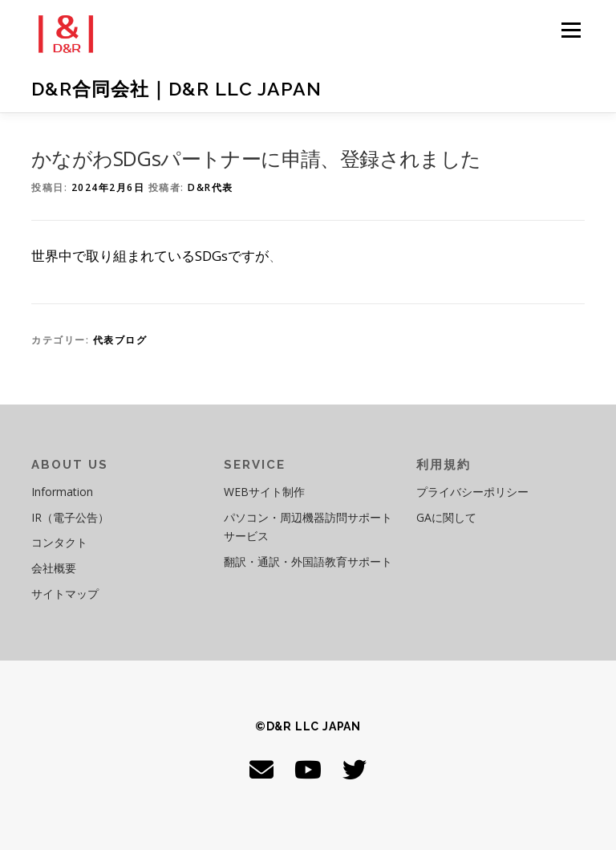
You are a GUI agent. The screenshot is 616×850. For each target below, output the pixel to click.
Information (62, 492)
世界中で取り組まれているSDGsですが (150, 256)
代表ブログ (120, 340)
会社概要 (54, 568)
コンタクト (59, 542)
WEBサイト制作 (264, 492)
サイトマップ (65, 594)
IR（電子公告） (70, 517)
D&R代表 (211, 187)
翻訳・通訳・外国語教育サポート (308, 561)
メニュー (571, 30)
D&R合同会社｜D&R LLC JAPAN (176, 89)
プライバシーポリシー (472, 492)
